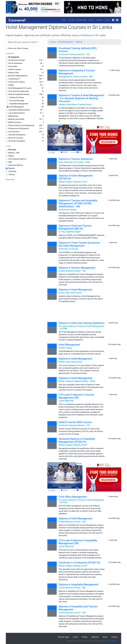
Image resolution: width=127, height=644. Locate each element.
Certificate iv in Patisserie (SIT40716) (79, 563)
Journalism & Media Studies (19, 110)
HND (10, 162)
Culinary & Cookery (17, 97)
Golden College (65, 348)
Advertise (95, 637)
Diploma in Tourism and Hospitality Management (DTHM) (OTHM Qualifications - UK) (78, 203)
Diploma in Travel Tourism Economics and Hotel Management (79, 244)
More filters (10, 180)
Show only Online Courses (18, 48)
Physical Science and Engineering (21, 125)
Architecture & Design (17, 60)
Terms (75, 637)
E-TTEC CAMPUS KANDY (70, 232)
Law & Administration (17, 113)
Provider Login (63, 637)
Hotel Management (17, 107)
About (105, 637)
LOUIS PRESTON (66, 401)
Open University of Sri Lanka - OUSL (74, 162)
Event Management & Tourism (20, 88)
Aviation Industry (15, 69)
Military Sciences (15, 122)
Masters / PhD (14, 153)
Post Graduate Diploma (17, 159)
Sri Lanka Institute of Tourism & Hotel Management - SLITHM (81, 327)
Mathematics (13, 116)
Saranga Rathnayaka (111, 641)
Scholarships (82, 20)
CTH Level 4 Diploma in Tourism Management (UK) (76, 396)
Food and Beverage (17, 101)
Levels (8, 146)
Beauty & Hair (14, 73)
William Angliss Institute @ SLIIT (73, 182)
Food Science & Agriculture (19, 91)
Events (91, 20)
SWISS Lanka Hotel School (70, 362)
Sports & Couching (16, 138)
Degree (11, 156)
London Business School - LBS (72, 271)
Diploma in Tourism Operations (76, 159)
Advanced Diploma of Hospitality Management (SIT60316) (77, 440)
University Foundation (17, 141)
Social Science (14, 132)
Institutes (99, 20)
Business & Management (18, 76)
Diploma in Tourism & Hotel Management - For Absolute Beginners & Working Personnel (81, 98)
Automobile (13, 66)
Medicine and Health (16, 119)
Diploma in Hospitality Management (79, 584)
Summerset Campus (68, 210)
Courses (71, 20)
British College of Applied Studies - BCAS (77, 381)
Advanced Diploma (16, 165)
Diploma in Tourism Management (77, 268)
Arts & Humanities (15, 63)
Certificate (12, 171)
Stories (108, 20)
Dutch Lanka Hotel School (70, 293)
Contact (114, 637)
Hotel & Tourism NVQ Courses (75, 422)
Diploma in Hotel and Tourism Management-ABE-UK (75, 227)
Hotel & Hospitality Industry (19, 94)
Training (11, 174)
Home (64, 20)
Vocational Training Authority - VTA (74, 54)
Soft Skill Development (17, 135)
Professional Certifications (19, 129)
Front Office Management (73, 497)
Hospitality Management (19, 104)
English (11, 85)
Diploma (12, 168)
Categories (10, 53)
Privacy (85, 637)
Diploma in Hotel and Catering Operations (82, 323)
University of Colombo (68, 249)
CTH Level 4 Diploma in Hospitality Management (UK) (78, 542)
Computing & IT (14, 79)
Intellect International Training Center (75, 104)
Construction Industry (17, 82)
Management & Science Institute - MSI (76, 77)
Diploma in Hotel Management (75, 290)
